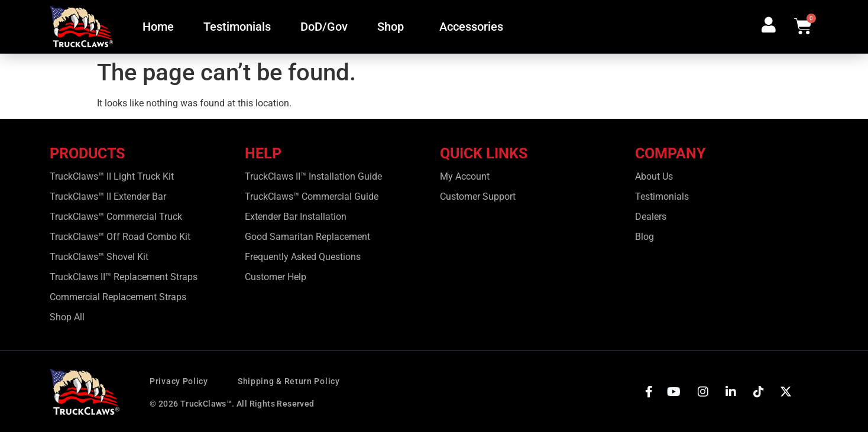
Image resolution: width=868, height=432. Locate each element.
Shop (393, 27)
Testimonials (237, 27)
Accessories (474, 27)
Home (158, 27)
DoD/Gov (324, 27)
